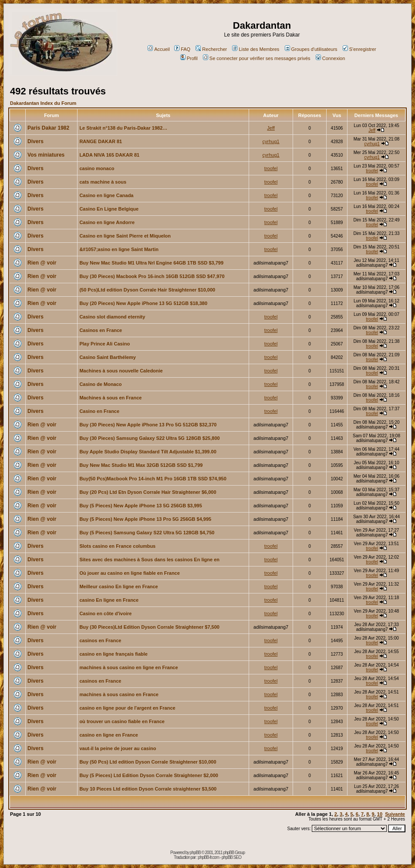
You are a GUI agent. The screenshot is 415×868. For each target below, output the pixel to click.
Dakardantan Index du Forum (43, 103)
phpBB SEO (231, 857)
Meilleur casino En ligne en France (118, 586)
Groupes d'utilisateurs (311, 49)
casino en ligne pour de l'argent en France (127, 708)
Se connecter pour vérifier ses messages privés (257, 58)
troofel (271, 168)
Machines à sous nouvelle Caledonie (121, 371)
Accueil (159, 49)
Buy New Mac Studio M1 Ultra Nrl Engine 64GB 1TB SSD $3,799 (151, 263)
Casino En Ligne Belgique (109, 209)
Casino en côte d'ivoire (105, 613)
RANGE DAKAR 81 (101, 141)
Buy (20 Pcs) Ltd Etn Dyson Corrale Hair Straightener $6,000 (148, 492)
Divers (35, 141)
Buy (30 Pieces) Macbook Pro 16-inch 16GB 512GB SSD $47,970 (152, 276)
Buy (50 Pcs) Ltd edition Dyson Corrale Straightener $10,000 (148, 762)
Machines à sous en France (110, 398)
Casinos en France (101, 330)
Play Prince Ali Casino (105, 344)
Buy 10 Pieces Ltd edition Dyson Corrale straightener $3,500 (148, 789)
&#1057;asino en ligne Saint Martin (119, 249)
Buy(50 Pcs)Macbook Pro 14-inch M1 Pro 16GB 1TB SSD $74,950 (153, 479)
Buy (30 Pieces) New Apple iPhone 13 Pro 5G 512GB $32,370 (148, 425)
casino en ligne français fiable (113, 654)
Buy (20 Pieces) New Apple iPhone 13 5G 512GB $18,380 (143, 303)
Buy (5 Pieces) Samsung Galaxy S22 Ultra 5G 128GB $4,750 (147, 533)
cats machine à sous (103, 182)
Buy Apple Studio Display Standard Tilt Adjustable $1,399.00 (148, 452)
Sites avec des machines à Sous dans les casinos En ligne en (149, 560)
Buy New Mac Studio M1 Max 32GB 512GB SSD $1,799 (141, 465)
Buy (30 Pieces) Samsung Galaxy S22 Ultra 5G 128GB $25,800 (149, 438)
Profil (189, 58)
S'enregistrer (359, 49)
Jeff (271, 128)
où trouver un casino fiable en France (122, 721)
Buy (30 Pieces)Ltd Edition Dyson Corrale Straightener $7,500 (149, 627)
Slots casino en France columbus (117, 546)
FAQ (182, 49)
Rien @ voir (42, 263)
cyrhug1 (271, 141)
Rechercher (211, 49)
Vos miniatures (46, 155)
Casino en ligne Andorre (107, 222)
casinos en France (100, 640)
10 (380, 814)
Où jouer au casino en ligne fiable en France (129, 573)
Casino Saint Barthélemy (108, 357)
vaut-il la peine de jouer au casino (118, 748)
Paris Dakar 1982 (48, 128)
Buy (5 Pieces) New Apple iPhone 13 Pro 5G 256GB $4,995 (145, 519)
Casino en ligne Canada (106, 195)
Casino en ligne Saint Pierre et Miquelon (125, 236)
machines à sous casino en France (119, 694)
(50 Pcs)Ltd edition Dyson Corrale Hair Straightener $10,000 (147, 290)
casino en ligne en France (109, 735)
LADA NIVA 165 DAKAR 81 (109, 155)
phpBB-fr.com (209, 857)
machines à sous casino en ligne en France (128, 667)
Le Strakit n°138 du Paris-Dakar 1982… (123, 128)
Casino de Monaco (100, 384)
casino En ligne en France (109, 600)
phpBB (195, 853)
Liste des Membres (256, 49)
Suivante (395, 814)
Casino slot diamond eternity (112, 317)
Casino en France (99, 411)
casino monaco (97, 168)
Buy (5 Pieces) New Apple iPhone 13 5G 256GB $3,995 (140, 506)
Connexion (331, 58)
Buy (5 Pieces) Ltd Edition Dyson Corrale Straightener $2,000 (148, 775)
